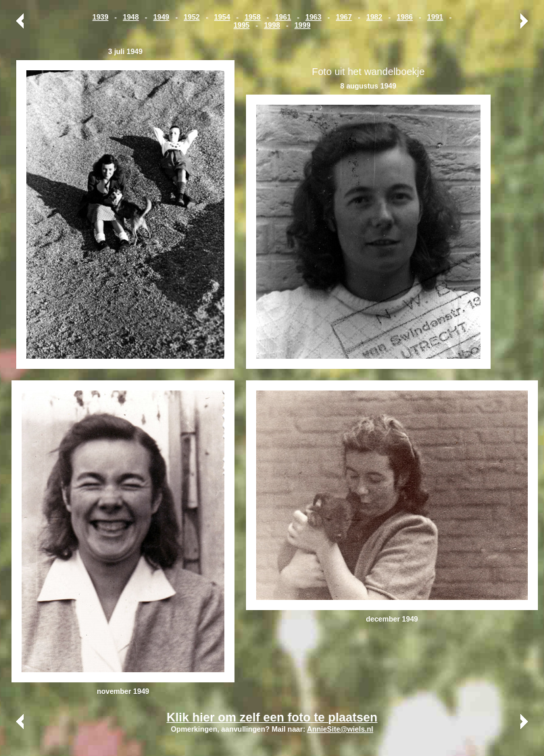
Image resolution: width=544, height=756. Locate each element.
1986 (405, 17)
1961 (283, 17)
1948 (131, 17)
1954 (222, 17)
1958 (253, 17)
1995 (242, 25)
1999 (303, 25)
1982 (374, 17)
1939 (101, 17)
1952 (192, 17)
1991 (435, 17)
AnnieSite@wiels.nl (340, 729)
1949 (162, 17)
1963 (314, 17)
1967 (344, 17)
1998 (272, 25)
